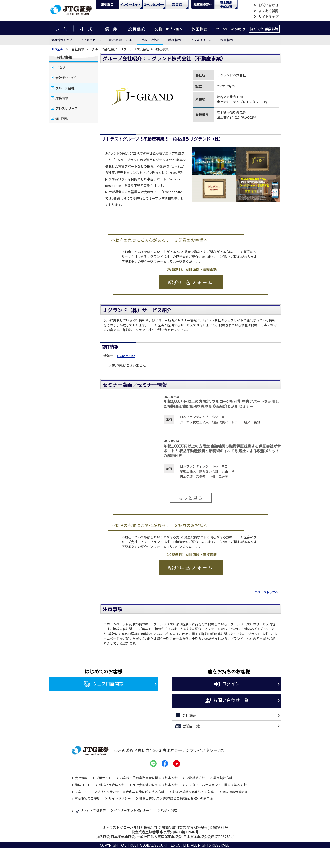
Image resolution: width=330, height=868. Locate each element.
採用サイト (104, 778)
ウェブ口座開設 (104, 684)
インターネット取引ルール (133, 810)
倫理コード (83, 785)
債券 (111, 28)
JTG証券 (58, 49)
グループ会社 (150, 40)
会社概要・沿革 (121, 40)
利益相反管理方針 (112, 785)
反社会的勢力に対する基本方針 (155, 785)
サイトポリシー (120, 798)
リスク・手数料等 (90, 811)
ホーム (61, 28)
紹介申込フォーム (191, 282)
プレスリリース (201, 40)
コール (154, 5)
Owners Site (126, 356)
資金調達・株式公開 (226, 5)
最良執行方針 (223, 778)
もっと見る (191, 498)
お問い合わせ (266, 5)
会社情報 (62, 40)
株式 (86, 28)
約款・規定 (169, 810)
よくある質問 (266, 11)
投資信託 (137, 28)
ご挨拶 (60, 68)
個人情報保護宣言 (235, 792)
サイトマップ (266, 17)
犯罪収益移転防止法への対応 (193, 792)
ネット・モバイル (131, 5)
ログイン (227, 684)
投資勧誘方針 (195, 778)
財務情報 (175, 40)
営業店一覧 (187, 726)
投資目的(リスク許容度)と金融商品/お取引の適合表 (176, 798)
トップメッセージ (90, 40)
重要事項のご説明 (87, 798)
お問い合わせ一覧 (227, 701)
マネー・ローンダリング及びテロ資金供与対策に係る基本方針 (119, 792)
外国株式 (200, 28)
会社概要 (185, 716)
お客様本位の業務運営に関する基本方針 (149, 778)
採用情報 (227, 40)
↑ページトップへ (266, 592)
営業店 (177, 5)
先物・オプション (168, 28)
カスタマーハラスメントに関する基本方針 (216, 785)
